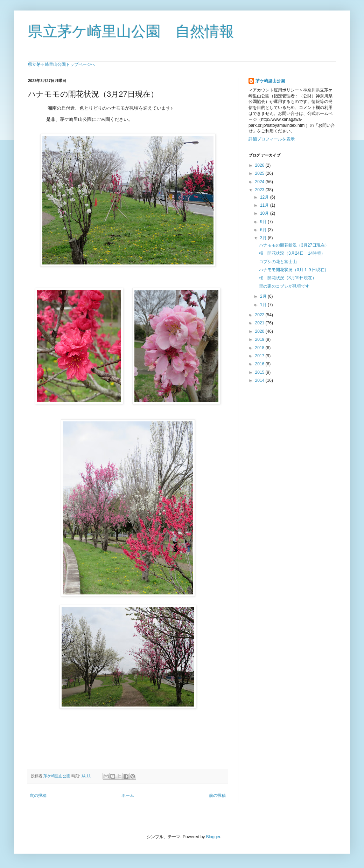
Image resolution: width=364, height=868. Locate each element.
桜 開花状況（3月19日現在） (288, 278)
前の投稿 (217, 795)
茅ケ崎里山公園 (270, 81)
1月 (264, 305)
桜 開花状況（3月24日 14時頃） (292, 253)
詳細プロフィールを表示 (272, 139)
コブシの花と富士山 (278, 262)
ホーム (128, 795)
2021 (260, 323)
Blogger (213, 837)
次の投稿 (38, 795)
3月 (264, 238)
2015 (260, 372)
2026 (260, 165)
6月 (264, 230)
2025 (260, 173)
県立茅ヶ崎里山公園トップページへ (62, 64)
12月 (265, 197)
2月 (264, 296)
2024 (260, 182)
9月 (264, 222)
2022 (260, 315)
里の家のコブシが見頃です (284, 286)
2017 (260, 356)
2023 (260, 190)
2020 (260, 331)
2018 (260, 348)
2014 (260, 380)
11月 (265, 205)
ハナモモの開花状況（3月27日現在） (294, 245)
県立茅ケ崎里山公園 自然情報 (131, 31)
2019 (260, 339)
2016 (260, 364)
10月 (265, 213)
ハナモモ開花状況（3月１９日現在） (294, 270)
